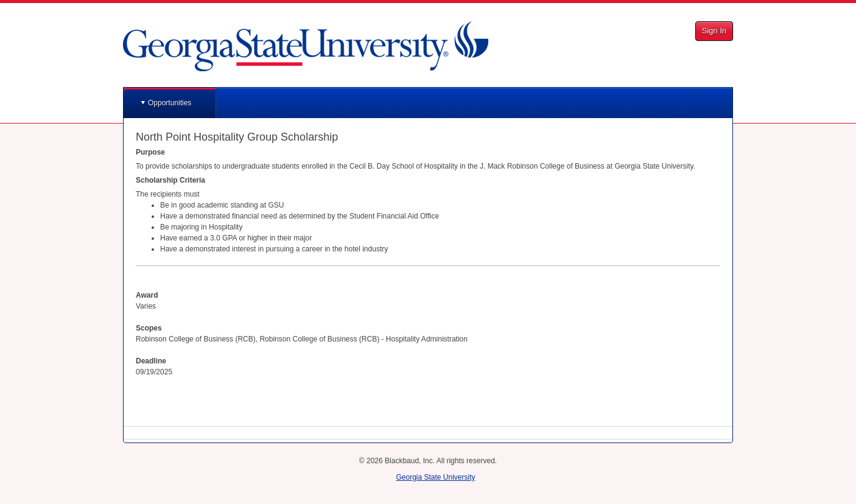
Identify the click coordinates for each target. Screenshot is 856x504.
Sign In (714, 31)
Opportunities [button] (170, 103)
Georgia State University (435, 477)
